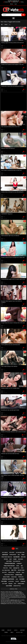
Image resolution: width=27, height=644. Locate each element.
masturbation (17, 561)
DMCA (12, 632)
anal (18, 566)
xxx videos (5, 552)
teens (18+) (21, 577)
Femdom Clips (7, 2)
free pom (5, 568)
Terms (6, 632)
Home (3, 630)
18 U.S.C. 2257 (19, 632)
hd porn (4, 581)
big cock (4, 572)
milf (11, 559)
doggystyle (17, 586)
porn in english (10, 563)
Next (17, 549)
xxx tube (5, 584)
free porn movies (9, 566)
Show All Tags (14, 589)
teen (23, 555)
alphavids (11, 581)
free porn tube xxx (7, 557)
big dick (21, 559)
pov (23, 572)
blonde (22, 579)
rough (10, 584)
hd (22, 566)
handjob (18, 572)
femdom (23, 581)
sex (19, 555)
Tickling (22, 2)
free (11, 568)
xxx (17, 579)
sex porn (9, 561)
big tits (14, 570)
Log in (16, 4)
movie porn (21, 570)
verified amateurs (8, 579)
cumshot (19, 563)
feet (15, 584)
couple (17, 581)
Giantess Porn (15, 2)
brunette (16, 568)
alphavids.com (4, 594)
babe (15, 559)
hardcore (19, 575)
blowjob (16, 557)
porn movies (13, 555)
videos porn (11, 572)
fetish (6, 559)
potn (22, 568)
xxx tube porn (6, 570)
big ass (23, 557)
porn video (21, 584)
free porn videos (9, 575)
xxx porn (9, 586)
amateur (5, 555)
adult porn (6, 577)
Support (22, 630)
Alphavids (12, 642)
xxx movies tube (20, 552)
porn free (14, 577)
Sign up (12, 4)
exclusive (12, 552)
